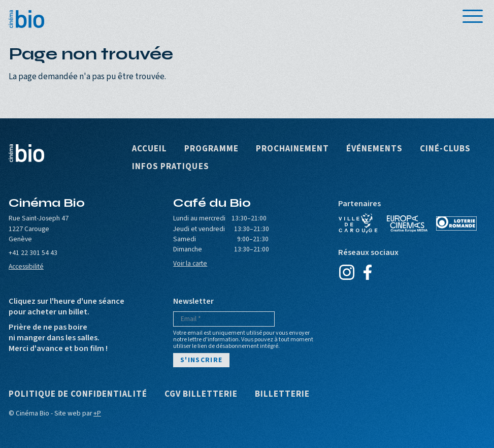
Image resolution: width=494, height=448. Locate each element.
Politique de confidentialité (78, 394)
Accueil (150, 149)
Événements (374, 149)
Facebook (368, 272)
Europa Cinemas (407, 223)
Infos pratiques (170, 167)
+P (97, 413)
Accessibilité (26, 266)
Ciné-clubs (445, 149)
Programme (211, 149)
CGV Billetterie (201, 394)
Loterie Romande (456, 223)
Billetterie (282, 394)
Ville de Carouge (358, 223)
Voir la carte (190, 263)
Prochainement (292, 149)
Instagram (347, 272)
